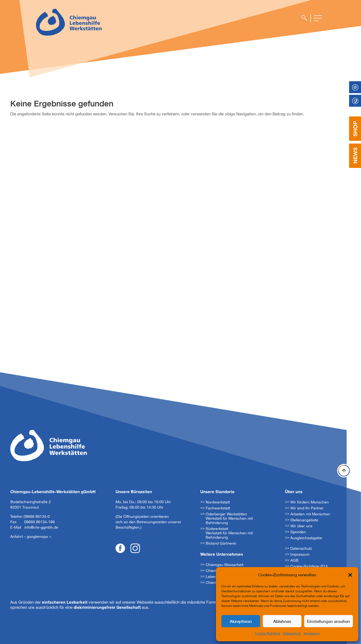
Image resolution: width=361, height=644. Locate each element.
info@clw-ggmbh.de (41, 527)
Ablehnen (282, 621)
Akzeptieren (241, 621)
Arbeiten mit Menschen (310, 514)
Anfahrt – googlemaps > (31, 536)
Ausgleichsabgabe (306, 538)
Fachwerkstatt (218, 508)
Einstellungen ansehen (329, 621)
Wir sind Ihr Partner (307, 508)
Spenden (298, 532)
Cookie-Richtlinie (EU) (309, 566)
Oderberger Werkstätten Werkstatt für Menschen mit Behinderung (229, 518)
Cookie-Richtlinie (268, 633)
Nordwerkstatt (218, 502)
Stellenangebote (304, 520)
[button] (350, 575)
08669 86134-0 (37, 516)
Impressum (312, 633)
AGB (294, 560)
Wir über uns (301, 526)
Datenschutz (292, 633)
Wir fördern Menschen (310, 502)
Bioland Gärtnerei (221, 543)
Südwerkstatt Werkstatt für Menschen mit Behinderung (229, 533)
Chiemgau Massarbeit (224, 565)
